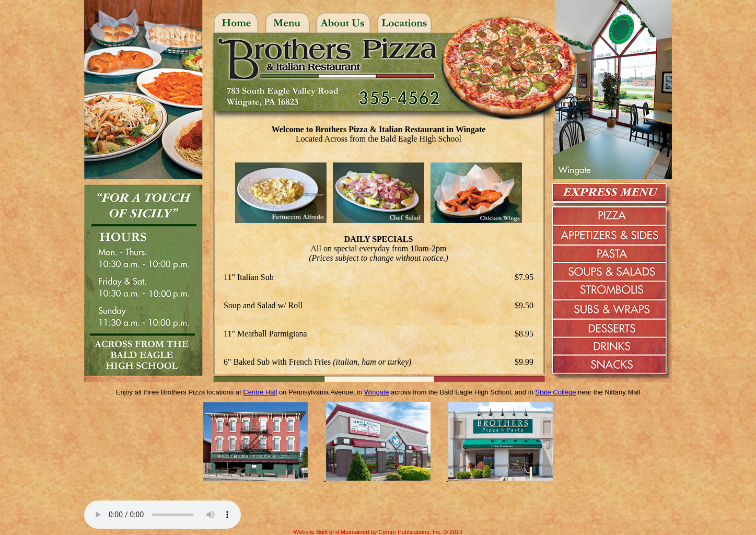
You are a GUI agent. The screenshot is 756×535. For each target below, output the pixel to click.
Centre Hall (260, 392)
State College (555, 392)
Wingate (377, 392)
